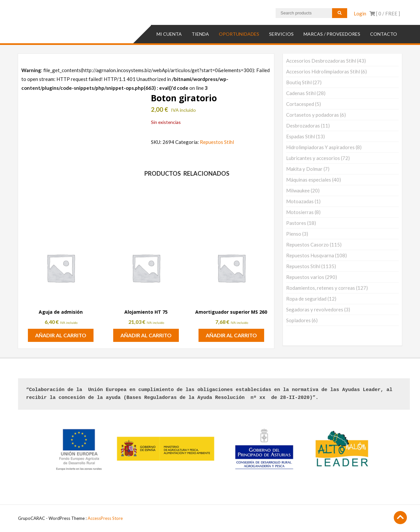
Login (360, 13)
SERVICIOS (281, 34)
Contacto (384, 34)
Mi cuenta (169, 34)
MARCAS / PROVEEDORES (332, 34)
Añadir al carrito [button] (61, 335)
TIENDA (200, 34)
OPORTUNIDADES (239, 34)
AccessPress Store (105, 518)
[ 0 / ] (385, 13)
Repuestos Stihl (217, 142)
